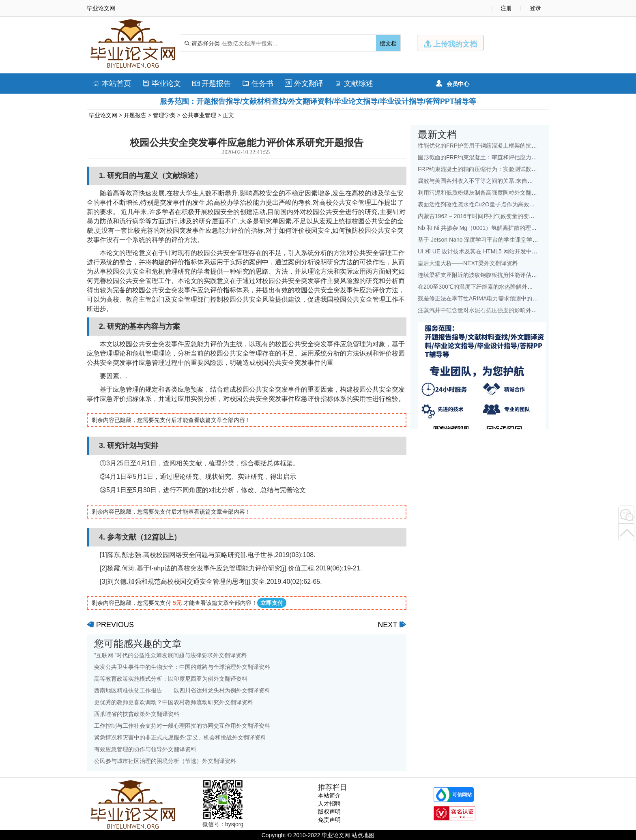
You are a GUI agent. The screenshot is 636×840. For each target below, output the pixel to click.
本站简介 (329, 795)
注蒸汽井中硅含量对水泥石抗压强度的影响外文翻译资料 (489, 310)
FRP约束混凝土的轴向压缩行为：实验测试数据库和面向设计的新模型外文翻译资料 (523, 169)
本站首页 (112, 84)
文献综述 (354, 84)
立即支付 (272, 603)
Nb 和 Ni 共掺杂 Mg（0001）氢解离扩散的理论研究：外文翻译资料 (503, 228)
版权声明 (329, 812)
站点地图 (363, 835)
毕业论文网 (103, 115)
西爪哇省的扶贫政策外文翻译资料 (137, 714)
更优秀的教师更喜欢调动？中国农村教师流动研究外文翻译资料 (174, 702)
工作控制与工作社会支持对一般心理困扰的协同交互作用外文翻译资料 (182, 726)
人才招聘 (329, 804)
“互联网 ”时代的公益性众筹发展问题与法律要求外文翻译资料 (171, 655)
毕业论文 (162, 84)
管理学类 (164, 115)
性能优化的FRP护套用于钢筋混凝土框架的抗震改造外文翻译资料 (500, 146)
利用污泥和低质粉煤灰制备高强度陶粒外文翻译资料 (483, 193)
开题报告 (212, 84)
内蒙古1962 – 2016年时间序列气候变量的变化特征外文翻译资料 (499, 216)
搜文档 (388, 43)
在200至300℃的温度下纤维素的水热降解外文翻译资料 (487, 287)
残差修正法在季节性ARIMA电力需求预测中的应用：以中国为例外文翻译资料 (515, 298)
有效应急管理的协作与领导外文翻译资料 (145, 749)
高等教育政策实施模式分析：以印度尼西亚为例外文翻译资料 (171, 679)
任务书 (258, 84)
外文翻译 (304, 84)
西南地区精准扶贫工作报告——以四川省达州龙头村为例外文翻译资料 (182, 690)
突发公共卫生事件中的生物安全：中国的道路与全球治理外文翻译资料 (182, 667)
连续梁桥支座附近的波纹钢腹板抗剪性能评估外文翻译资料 (492, 275)
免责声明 (329, 820)
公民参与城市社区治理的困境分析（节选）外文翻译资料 (165, 761)
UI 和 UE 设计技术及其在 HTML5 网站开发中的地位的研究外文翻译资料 (509, 251)
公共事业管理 (199, 115)
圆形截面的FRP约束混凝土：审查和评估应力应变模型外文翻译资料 (503, 157)
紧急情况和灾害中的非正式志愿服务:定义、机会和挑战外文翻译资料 (180, 737)
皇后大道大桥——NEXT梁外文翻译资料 (468, 263)
